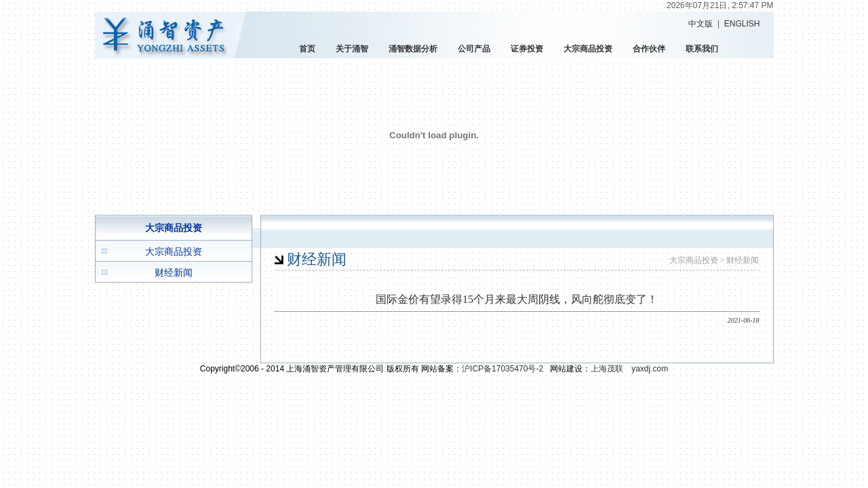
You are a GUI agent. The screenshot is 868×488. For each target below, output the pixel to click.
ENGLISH (742, 24)
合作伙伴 (649, 49)
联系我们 (702, 49)
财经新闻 (174, 272)
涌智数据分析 (413, 49)
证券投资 (527, 49)
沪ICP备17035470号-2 (502, 369)
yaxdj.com (650, 369)
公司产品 (474, 49)
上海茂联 (607, 369)
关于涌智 (352, 49)
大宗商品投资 (588, 49)
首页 (307, 49)
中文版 (701, 24)
